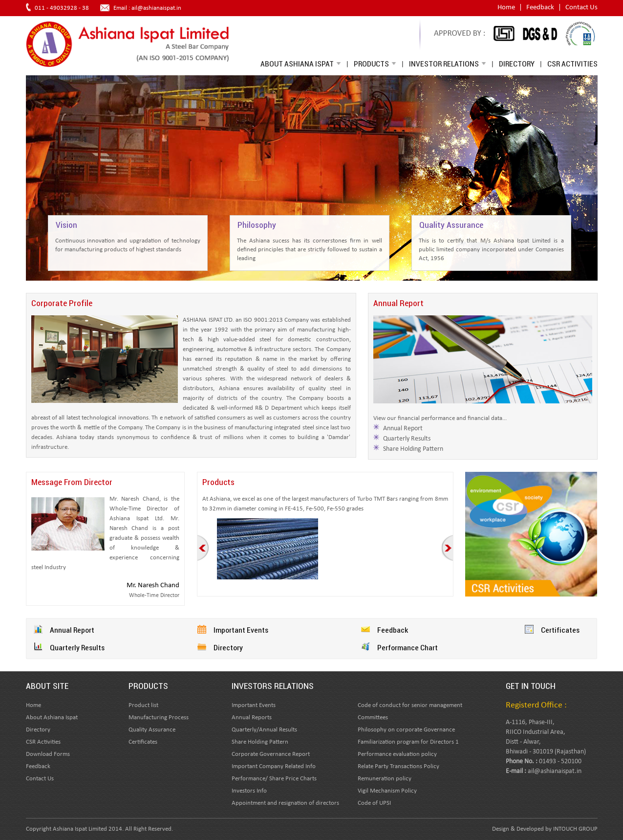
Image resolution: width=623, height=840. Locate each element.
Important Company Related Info (274, 766)
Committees (373, 718)
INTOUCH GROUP (575, 829)
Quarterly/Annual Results (264, 730)
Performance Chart (408, 647)
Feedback (540, 8)
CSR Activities (572, 64)
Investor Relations (448, 64)
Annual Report (403, 429)
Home (506, 8)
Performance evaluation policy (397, 754)
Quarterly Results (407, 439)
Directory (517, 64)
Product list (143, 705)
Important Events (241, 630)
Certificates (560, 630)
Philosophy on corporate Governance (406, 730)
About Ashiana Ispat (301, 64)
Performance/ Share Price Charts (274, 779)
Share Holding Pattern (413, 449)
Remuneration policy (385, 779)
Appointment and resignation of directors (285, 803)
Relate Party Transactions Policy (398, 766)
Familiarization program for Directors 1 (408, 742)
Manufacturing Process (159, 718)
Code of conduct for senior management (410, 705)
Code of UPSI (374, 803)
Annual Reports (252, 718)
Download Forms (48, 754)
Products (375, 64)
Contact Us (581, 8)
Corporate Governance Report (271, 754)
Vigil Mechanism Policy (387, 791)
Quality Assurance (152, 730)
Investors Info (249, 791)
